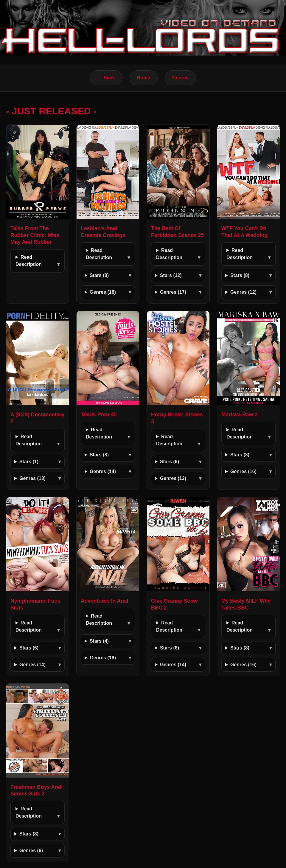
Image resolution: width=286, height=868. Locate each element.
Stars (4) (99, 641)
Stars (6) (170, 462)
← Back (106, 78)
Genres (180, 78)
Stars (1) (29, 462)
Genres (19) (103, 658)
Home (144, 78)
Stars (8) (99, 275)
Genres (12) (243, 292)
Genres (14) (103, 471)
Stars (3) (240, 455)
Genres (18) (103, 292)
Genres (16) (243, 471)
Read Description (29, 261)
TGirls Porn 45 (99, 415)
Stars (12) (171, 275)
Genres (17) (173, 292)
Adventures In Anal (105, 601)
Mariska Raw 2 (239, 415)
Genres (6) (31, 851)
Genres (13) (32, 478)
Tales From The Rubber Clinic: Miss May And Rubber (35, 235)
